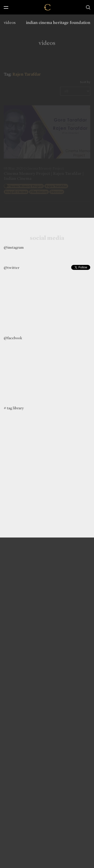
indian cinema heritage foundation (58, 23)
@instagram (14, 247)
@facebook (13, 338)
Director (57, 192)
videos (10, 23)
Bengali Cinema (16, 192)
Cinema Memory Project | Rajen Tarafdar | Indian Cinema (44, 176)
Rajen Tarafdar (56, 186)
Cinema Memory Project (25, 186)
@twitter (12, 268)
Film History (39, 192)
